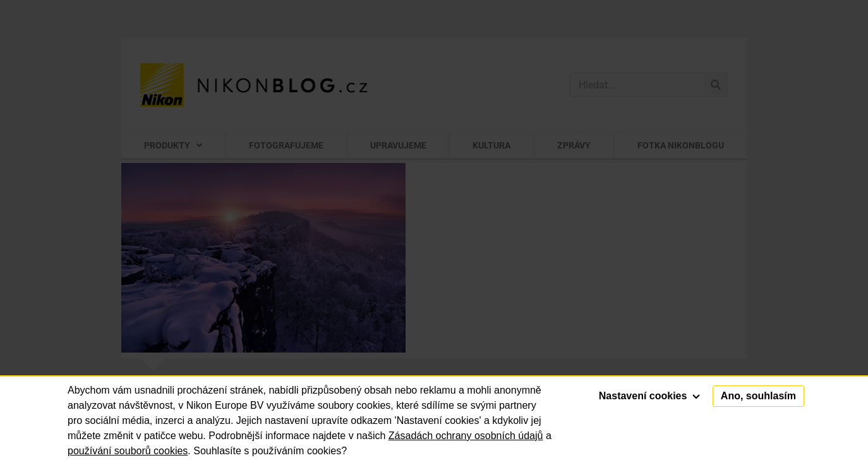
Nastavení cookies (649, 396)
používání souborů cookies (128, 451)
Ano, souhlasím (758, 396)
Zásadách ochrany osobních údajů (466, 436)
